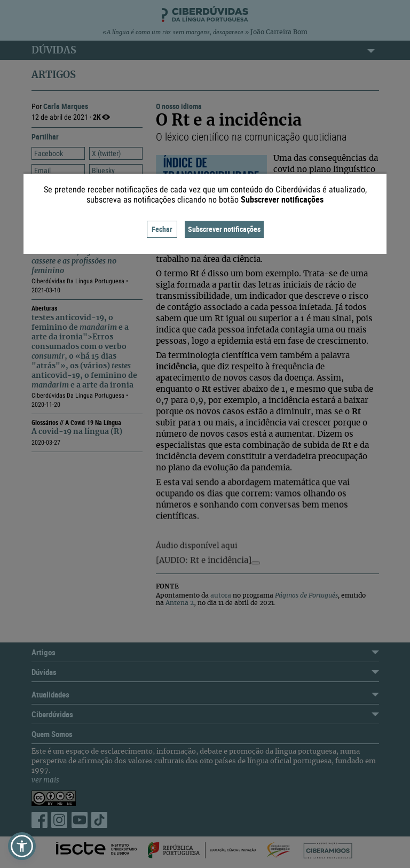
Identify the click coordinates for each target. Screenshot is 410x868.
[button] (22, 846)
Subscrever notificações (224, 229)
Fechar (162, 229)
